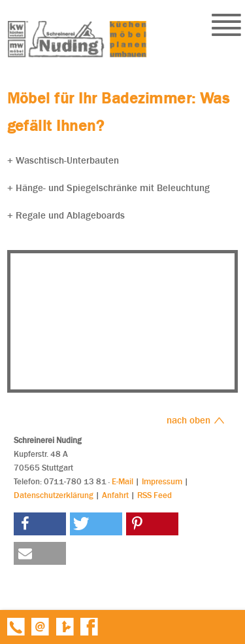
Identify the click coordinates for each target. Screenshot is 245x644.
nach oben (196, 420)
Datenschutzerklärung (54, 495)
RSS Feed (155, 495)
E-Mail (122, 481)
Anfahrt (115, 495)
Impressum (162, 481)
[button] (40, 524)
